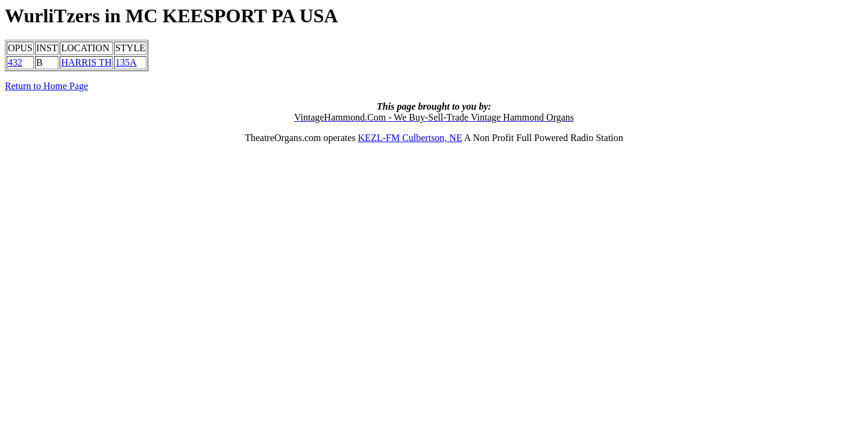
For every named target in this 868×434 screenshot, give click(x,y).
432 (15, 62)
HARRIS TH (86, 62)
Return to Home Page (46, 86)
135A (126, 62)
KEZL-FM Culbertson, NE (410, 138)
